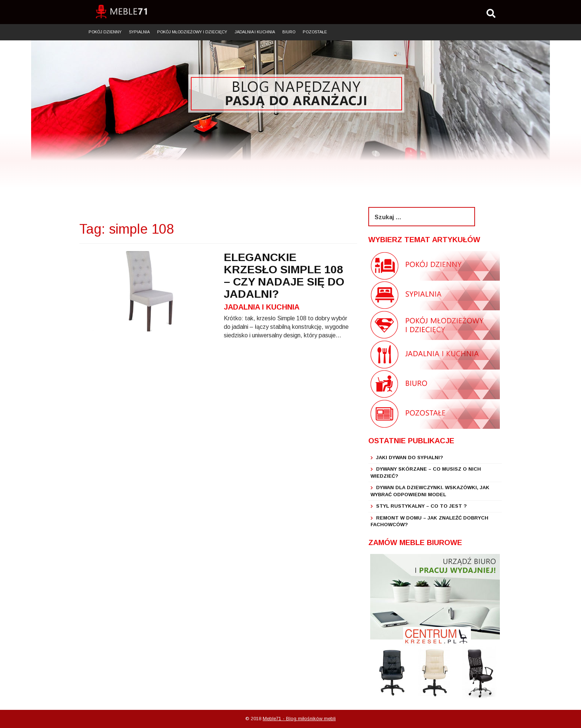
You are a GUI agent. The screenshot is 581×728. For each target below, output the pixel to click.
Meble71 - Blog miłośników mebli (299, 719)
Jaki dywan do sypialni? (410, 457)
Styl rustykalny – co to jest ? (421, 506)
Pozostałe (315, 32)
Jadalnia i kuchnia (255, 32)
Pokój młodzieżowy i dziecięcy (192, 32)
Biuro (289, 32)
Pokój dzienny (105, 32)
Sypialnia (139, 32)
